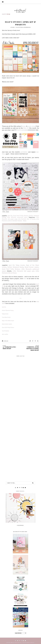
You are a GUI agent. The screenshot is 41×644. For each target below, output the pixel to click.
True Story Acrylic (6, 317)
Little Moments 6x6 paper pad (24, 271)
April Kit (10, 216)
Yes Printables (6, 331)
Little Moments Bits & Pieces (27, 219)
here (25, 279)
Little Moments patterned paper (17, 217)
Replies (5, 341)
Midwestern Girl (18, 642)
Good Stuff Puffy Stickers (21, 216)
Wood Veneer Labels (32, 267)
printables (24, 152)
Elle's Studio (19, 27)
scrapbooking (27, 27)
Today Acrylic (20, 265)
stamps (24, 126)
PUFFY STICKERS (22, 130)
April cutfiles (5, 334)
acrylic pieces (32, 126)
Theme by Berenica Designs (28, 642)
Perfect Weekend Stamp (16, 267)
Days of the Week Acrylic (8, 321)
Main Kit (26, 128)
